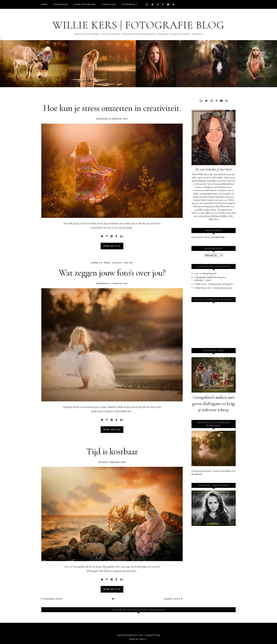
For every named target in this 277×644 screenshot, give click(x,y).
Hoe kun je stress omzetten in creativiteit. (112, 108)
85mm (107, 262)
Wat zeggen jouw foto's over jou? (112, 272)
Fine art (128, 262)
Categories (128, 4)
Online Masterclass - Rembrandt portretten (213, 288)
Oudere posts (173, 598)
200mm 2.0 (97, 262)
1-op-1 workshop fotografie (206, 273)
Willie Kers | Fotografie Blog (138, 25)
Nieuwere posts (52, 598)
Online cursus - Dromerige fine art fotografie (214, 284)
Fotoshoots (61, 4)
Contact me (109, 4)
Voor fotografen (85, 4)
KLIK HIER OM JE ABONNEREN (208, 237)
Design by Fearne (137, 638)
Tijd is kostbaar (112, 451)
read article (112, 246)
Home (44, 4)
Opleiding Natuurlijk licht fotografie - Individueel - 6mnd (210, 279)
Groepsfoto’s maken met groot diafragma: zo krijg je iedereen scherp (214, 404)
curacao (117, 262)
